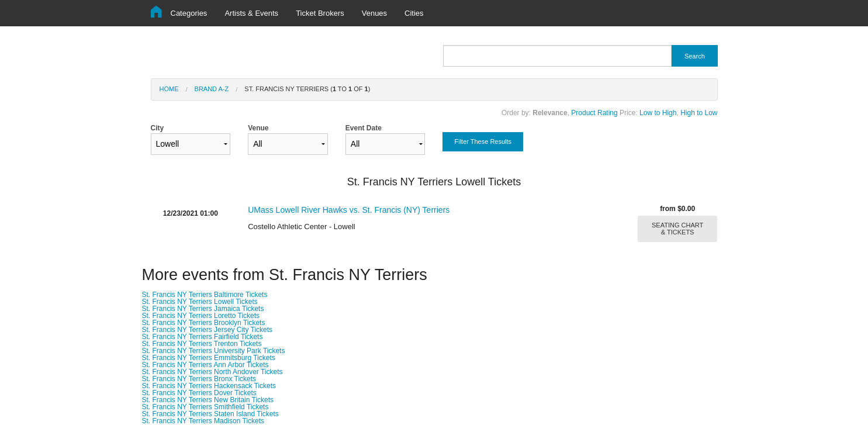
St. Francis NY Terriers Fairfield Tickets (203, 337)
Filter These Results (483, 141)
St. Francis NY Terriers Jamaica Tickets (203, 309)
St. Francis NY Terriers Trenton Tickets (202, 344)
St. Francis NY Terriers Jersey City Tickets (208, 330)
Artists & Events (251, 13)
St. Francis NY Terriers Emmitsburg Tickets (209, 358)
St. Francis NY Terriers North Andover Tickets (212, 372)
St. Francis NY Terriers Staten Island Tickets (210, 414)
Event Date (385, 139)
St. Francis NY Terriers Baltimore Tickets (205, 295)
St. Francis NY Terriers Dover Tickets (199, 393)
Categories (189, 13)
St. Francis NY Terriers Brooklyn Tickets (204, 323)
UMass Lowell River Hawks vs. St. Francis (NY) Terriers (349, 210)
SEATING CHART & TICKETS (677, 229)
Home (169, 89)
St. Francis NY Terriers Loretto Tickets (201, 316)
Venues (374, 13)
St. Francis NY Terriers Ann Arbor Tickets (205, 365)
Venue (288, 139)
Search (695, 56)
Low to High (658, 113)
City (191, 139)
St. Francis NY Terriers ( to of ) (307, 89)
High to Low (699, 113)
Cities (414, 13)
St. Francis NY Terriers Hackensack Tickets (209, 386)
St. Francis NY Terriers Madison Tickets (203, 421)
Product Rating (594, 113)
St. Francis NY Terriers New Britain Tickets (208, 400)
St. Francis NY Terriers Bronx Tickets (199, 379)
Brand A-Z (212, 89)
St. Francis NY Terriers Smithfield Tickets (205, 407)
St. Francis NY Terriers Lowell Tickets (200, 302)
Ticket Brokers (320, 13)
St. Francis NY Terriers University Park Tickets (214, 351)
